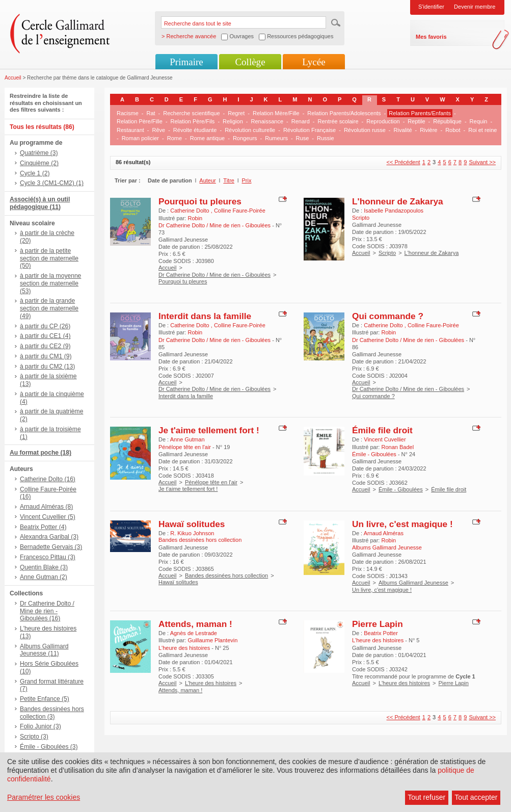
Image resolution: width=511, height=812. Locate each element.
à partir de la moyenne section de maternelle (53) (50, 283)
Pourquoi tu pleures (200, 201)
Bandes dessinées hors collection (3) (52, 713)
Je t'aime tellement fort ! (209, 430)
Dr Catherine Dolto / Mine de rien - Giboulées (214, 275)
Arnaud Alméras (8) (46, 507)
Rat (151, 113)
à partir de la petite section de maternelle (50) (49, 258)
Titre (229, 180)
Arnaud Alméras (384, 533)
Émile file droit (382, 430)
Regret (236, 113)
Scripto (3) (34, 737)
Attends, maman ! (195, 624)
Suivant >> (482, 162)
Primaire (186, 62)
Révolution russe (365, 130)
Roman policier (140, 138)
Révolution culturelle (250, 130)
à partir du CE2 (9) (45, 346)
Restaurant (130, 130)
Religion (233, 121)
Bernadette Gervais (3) (51, 547)
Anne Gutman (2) (44, 577)
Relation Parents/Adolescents (344, 113)
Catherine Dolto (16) (48, 479)
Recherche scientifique (191, 113)
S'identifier (431, 7)
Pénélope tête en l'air (211, 482)
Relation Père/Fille (140, 121)
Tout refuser (426, 797)
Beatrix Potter (381, 633)
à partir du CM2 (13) (47, 366)
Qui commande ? (388, 316)
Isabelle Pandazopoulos (394, 211)
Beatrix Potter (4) (43, 527)
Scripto (387, 253)
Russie (326, 138)
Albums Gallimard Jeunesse (413, 583)
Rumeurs (276, 138)
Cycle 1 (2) (35, 173)
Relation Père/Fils (193, 121)
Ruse (303, 138)
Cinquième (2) (39, 163)
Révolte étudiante (195, 130)
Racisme (128, 113)
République (447, 121)
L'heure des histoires (211, 683)
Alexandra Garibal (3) (49, 537)
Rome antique (208, 138)
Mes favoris (431, 37)
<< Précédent (404, 162)
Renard (301, 121)
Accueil (13, 78)
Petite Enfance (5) (45, 699)
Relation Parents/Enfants (420, 113)
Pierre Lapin (378, 624)
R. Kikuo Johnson (192, 533)
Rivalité (403, 130)
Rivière (428, 130)
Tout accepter (476, 797)
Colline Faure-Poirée (240, 211)
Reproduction (383, 121)
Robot (453, 130)
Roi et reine (482, 130)
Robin (195, 218)
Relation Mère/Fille (276, 113)
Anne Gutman (187, 439)
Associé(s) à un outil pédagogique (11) (40, 203)
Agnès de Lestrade (194, 633)
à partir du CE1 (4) (45, 336)
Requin (479, 121)
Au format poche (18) (41, 453)
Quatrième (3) (39, 153)
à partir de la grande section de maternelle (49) (49, 308)
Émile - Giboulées (401, 489)
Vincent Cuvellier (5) (48, 517)
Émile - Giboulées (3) (49, 747)
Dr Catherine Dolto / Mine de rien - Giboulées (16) (47, 611)
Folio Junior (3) (41, 726)
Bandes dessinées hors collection (226, 575)
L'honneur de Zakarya (398, 201)
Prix (247, 180)
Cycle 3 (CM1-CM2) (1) (52, 183)
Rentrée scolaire (338, 121)
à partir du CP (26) (45, 326)
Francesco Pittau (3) (48, 557)
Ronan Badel (397, 447)
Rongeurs (245, 138)
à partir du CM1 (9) (46, 356)
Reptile (416, 121)
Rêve (158, 130)
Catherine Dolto (191, 211)
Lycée (314, 62)
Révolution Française (310, 130)
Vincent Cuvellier (385, 439)
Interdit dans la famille (205, 316)
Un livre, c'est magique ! (402, 524)
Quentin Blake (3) (44, 567)
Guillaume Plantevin (212, 640)
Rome (174, 138)
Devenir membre (475, 7)
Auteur (207, 180)
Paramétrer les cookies (44, 797)
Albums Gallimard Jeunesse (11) (44, 650)
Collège (250, 62)
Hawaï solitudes (192, 524)
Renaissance (267, 121)
